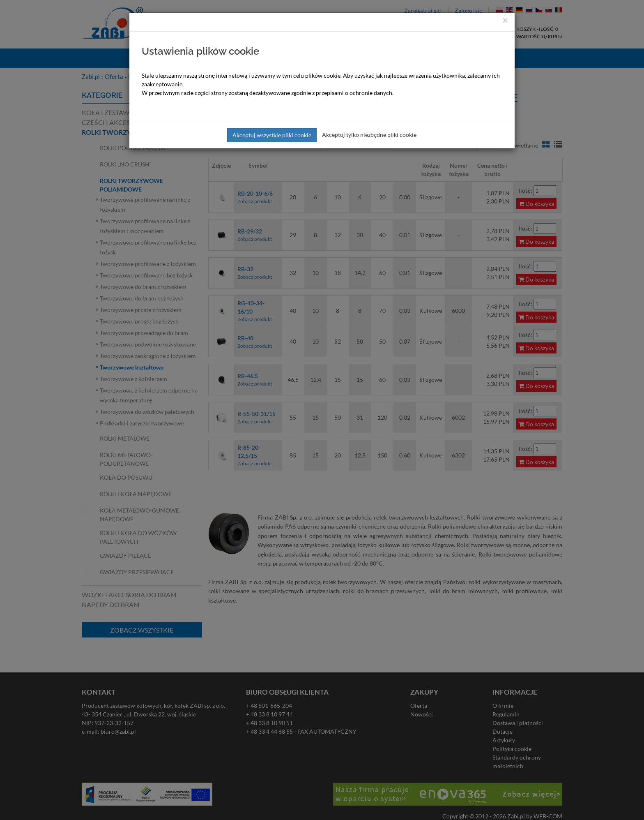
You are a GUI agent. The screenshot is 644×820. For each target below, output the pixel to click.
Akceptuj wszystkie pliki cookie (272, 135)
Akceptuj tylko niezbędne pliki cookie (369, 135)
